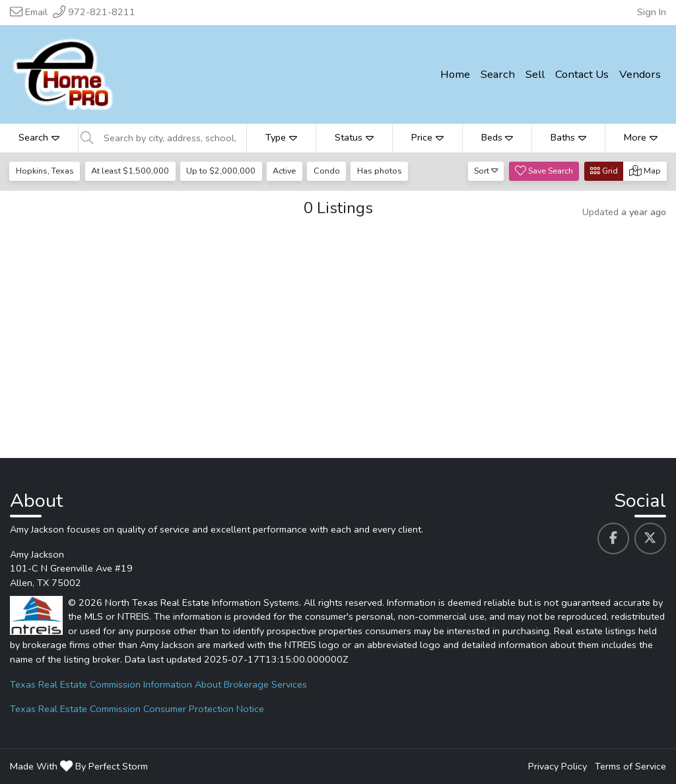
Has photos (380, 171)
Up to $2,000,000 (221, 171)
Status (354, 137)
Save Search (544, 171)
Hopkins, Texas (45, 171)
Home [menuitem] (455, 74)
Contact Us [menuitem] (582, 74)
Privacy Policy (558, 766)
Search (39, 137)
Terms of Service (630, 766)
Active (284, 171)
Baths (568, 137)
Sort (486, 171)
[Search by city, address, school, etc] (171, 138)
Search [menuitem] (498, 74)
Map (645, 171)
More (641, 137)
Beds (497, 137)
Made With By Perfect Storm (79, 766)
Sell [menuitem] (535, 74)
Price (427, 137)
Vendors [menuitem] (640, 74)
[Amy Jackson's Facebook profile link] (613, 539)
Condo (327, 171)
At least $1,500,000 (130, 171)
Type (281, 137)
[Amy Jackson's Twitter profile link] (650, 539)
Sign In (652, 12)
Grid (604, 171)
